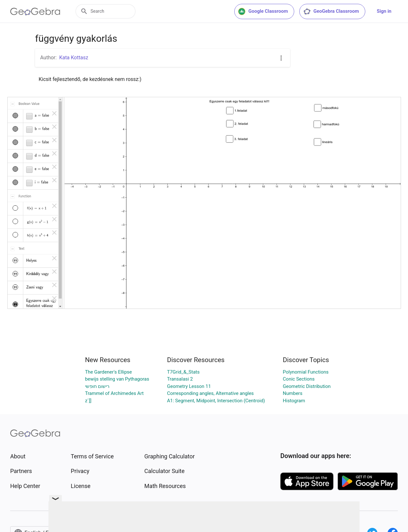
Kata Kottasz (74, 58)
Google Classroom (263, 11)
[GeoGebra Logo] (35, 11)
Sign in (384, 11)
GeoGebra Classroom (331, 11)
